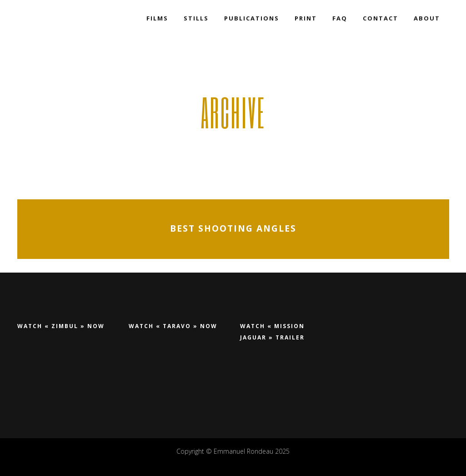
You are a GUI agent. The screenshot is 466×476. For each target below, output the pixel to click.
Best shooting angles (233, 229)
